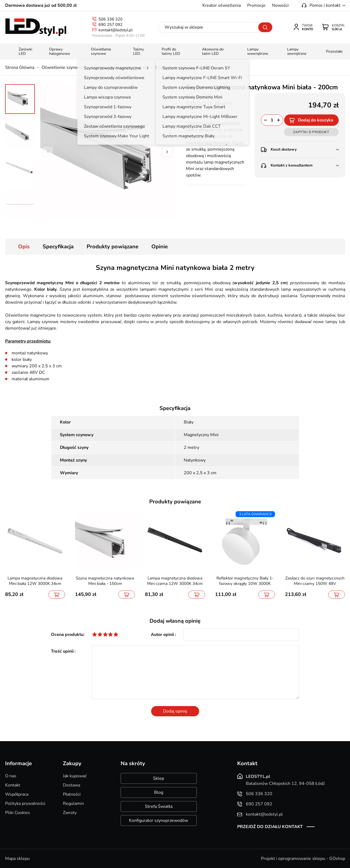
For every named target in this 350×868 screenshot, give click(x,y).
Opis (24, 247)
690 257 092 (111, 25)
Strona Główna (20, 67)
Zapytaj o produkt (311, 132)
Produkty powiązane (113, 247)
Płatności (72, 794)
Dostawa (72, 785)
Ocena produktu (67, 635)
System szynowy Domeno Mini (185, 67)
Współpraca (17, 794)
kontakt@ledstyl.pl (115, 30)
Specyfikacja (58, 247)
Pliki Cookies (18, 813)
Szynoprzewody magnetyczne (119, 67)
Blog (159, 792)
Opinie (160, 247)
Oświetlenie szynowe (62, 67)
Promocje (256, 5)
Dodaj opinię (175, 711)
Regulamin (73, 803)
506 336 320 (111, 19)
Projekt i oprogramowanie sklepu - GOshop (303, 859)
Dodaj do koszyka (316, 120)
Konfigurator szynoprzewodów (159, 820)
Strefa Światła (159, 806)
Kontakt (13, 785)
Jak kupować (75, 776)
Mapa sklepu (17, 859)
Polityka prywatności (25, 803)
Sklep (159, 778)
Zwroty (70, 813)
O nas (11, 776)
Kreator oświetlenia (222, 5)
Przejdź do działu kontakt (270, 827)
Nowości (280, 5)
